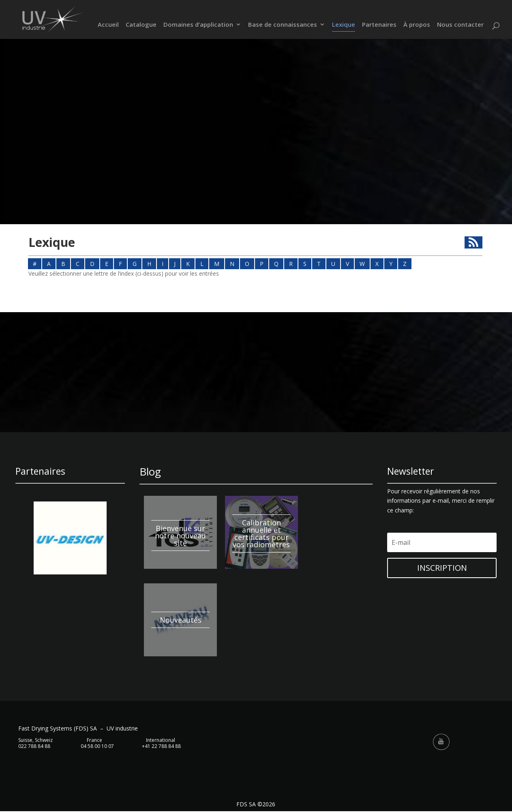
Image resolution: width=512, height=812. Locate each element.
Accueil (108, 25)
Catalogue (141, 25)
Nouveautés (181, 620)
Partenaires (379, 25)
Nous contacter (460, 25)
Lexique (344, 25)
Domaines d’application (198, 25)
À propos (417, 25)
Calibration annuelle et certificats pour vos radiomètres (261, 533)
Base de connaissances (283, 25)
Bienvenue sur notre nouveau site (180, 536)
